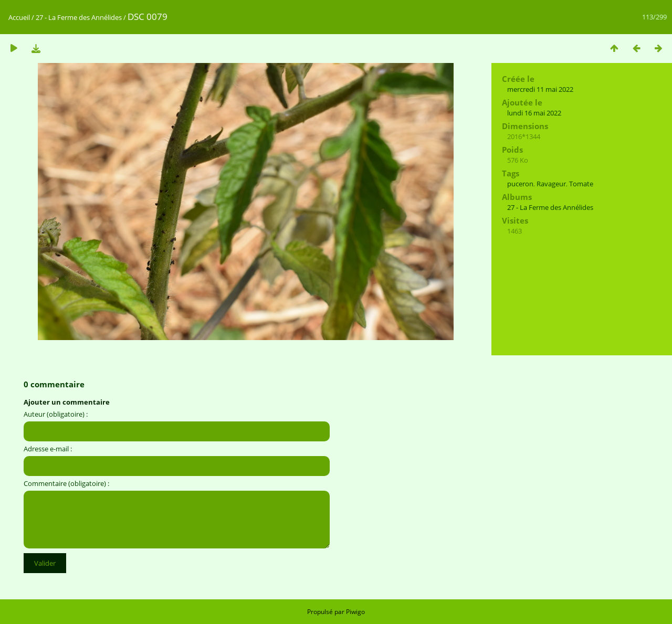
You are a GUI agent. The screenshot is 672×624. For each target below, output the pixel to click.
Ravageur (551, 184)
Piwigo (355, 612)
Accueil (19, 17)
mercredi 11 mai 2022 (540, 89)
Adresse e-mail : (48, 449)
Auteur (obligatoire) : (56, 414)
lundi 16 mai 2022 (534, 113)
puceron (520, 184)
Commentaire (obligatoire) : (66, 483)
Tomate (581, 184)
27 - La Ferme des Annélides (79, 17)
